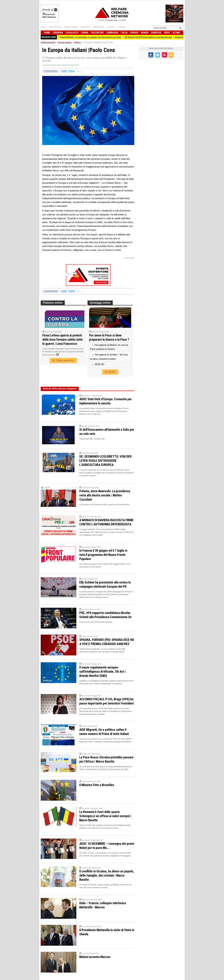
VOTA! (110, 372)
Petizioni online (53, 303)
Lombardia (112, 33)
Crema (85, 33)
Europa (134, 33)
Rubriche (156, 33)
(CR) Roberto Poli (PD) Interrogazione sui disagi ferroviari (154, 37)
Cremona (58, 33)
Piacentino (97, 33)
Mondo (145, 33)
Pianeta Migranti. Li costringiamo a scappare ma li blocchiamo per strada (97, 37)
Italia (124, 33)
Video (167, 33)
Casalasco (72, 33)
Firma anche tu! (63, 360)
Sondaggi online (100, 303)
